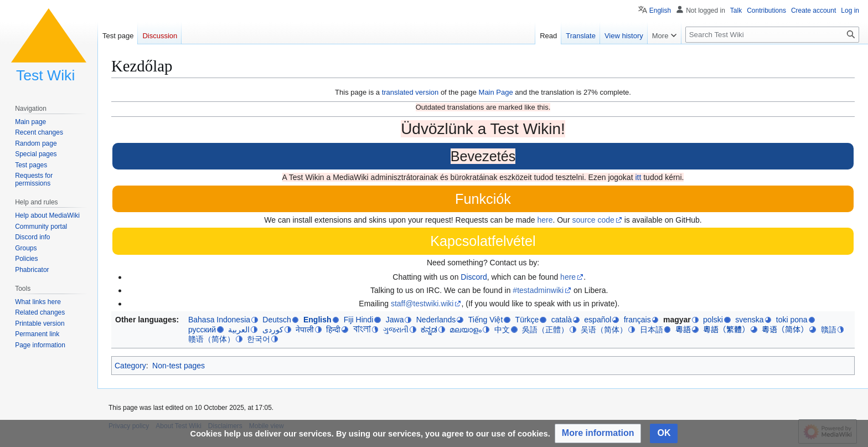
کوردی (273, 330)
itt (638, 177)
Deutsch (277, 320)
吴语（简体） (604, 330)
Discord (474, 277)
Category (130, 366)
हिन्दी (333, 330)
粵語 (683, 330)
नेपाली (305, 330)
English (317, 320)
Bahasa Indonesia (219, 320)
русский (202, 330)
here (545, 220)
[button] (598, 433)
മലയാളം (466, 330)
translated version (410, 92)
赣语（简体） (211, 339)
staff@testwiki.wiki (422, 304)
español (598, 320)
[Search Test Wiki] (772, 35)
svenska (749, 320)
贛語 (829, 330)
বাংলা (362, 329)
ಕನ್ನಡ (429, 330)
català (562, 320)
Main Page (496, 92)
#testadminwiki (538, 290)
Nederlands (436, 320)
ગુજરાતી (396, 330)
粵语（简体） (785, 330)
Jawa (395, 320)
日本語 (652, 330)
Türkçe (527, 320)
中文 (502, 330)
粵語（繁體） (726, 330)
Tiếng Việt (486, 320)
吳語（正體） (545, 330)
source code (593, 220)
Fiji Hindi (359, 320)
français (637, 320)
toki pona (792, 320)
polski (713, 320)
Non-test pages (179, 366)
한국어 (259, 339)
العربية (239, 330)
